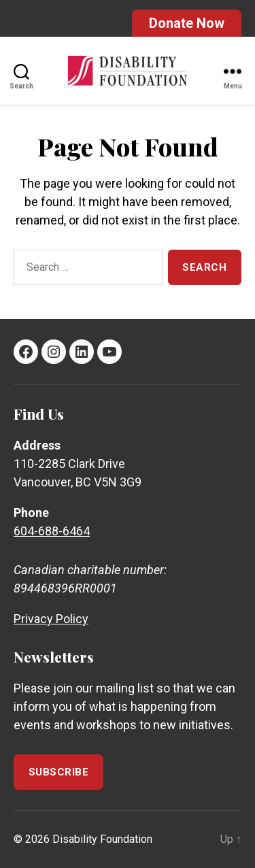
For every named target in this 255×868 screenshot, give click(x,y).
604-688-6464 (52, 531)
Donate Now (187, 23)
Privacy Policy (51, 619)
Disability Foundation (102, 839)
